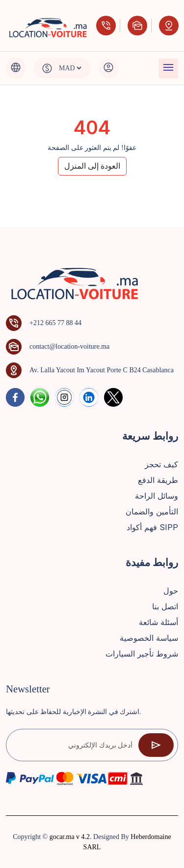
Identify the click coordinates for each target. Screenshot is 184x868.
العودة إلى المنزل (92, 166)
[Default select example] (70, 68)
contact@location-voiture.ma (69, 346)
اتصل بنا (165, 606)
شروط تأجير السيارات (142, 654)
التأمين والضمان (152, 511)
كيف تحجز (161, 464)
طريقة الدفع (158, 480)
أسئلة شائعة (158, 622)
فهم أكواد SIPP (152, 527)
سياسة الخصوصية (149, 638)
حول (171, 591)
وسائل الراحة (157, 496)
